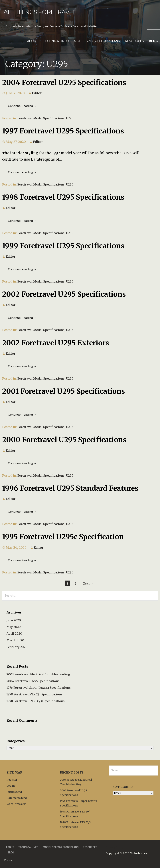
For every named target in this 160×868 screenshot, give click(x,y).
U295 (70, 118)
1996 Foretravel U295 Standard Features (70, 488)
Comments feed (17, 798)
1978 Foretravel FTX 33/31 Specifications (36, 701)
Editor (37, 93)
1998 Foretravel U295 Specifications (63, 197)
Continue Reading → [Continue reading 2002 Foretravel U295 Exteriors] (22, 366)
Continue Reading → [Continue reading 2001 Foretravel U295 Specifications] (22, 415)
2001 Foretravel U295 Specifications (63, 391)
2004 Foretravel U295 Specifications (64, 82)
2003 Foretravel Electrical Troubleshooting (38, 674)
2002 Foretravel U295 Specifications (64, 294)
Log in (11, 786)
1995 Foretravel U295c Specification (63, 537)
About (33, 41)
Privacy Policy (115, 847)
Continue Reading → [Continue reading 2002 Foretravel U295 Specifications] (22, 318)
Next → (88, 583)
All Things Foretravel (40, 12)
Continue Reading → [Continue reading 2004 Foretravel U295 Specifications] (22, 106)
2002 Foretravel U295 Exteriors (56, 343)
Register (12, 780)
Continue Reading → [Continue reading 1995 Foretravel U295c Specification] (22, 560)
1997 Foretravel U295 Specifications (63, 131)
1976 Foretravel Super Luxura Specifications (39, 688)
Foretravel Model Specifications (41, 118)
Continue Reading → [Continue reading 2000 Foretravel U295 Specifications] (22, 463)
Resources (134, 41)
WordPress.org (16, 804)
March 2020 (15, 640)
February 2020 (17, 647)
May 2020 (14, 627)
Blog (153, 41)
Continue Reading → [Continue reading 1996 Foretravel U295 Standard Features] (22, 512)
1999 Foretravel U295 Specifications (63, 246)
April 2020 (14, 634)
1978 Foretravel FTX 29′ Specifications (35, 694)
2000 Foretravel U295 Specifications (64, 440)
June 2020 (14, 620)
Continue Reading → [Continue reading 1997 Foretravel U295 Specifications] (22, 172)
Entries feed (14, 792)
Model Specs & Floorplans (97, 41)
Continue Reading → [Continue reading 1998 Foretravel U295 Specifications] (22, 221)
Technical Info (56, 41)
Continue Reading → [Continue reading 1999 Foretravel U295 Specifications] (22, 269)
